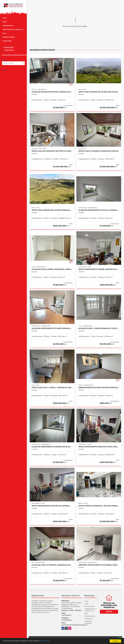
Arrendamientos (90, 606)
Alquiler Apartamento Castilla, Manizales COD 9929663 (99, 210)
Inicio (5, 18)
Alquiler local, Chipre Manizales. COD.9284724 (99, 328)
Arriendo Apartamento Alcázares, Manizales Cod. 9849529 (99, 565)
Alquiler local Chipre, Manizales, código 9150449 (52, 269)
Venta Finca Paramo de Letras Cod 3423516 (99, 92)
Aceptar (115, 641)
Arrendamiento (8, 26)
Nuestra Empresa (9, 37)
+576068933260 (8, 47)
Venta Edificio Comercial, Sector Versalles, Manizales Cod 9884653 (99, 506)
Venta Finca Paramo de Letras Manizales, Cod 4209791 (52, 210)
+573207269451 (9, 50)
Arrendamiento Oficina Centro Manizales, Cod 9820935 (99, 388)
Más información (51, 641)
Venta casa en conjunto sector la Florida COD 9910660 (52, 151)
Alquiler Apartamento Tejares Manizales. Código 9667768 (52, 328)
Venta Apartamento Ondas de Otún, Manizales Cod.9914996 (99, 447)
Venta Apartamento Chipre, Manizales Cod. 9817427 (99, 269)
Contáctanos (7, 41)
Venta (5, 22)
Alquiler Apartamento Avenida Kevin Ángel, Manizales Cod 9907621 (52, 447)
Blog (4, 33)
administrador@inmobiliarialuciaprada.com (15, 55)
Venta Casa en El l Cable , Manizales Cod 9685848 (52, 388)
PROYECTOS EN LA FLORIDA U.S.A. (13, 29)
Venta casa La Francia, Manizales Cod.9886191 (99, 151)
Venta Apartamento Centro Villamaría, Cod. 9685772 (52, 506)
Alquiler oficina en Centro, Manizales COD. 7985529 (52, 92)
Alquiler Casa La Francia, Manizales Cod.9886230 (52, 565)
